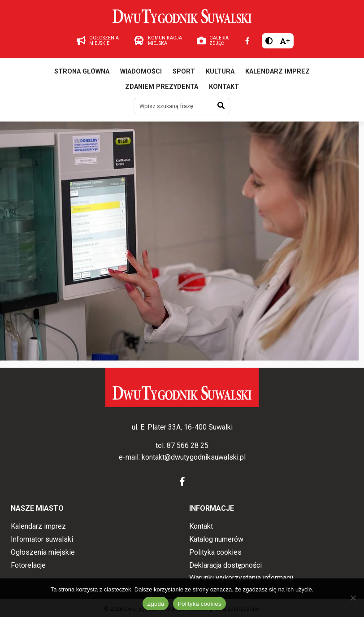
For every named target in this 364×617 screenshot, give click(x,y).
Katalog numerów (216, 539)
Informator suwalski (42, 539)
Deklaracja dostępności (225, 565)
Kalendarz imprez (277, 72)
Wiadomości (141, 72)
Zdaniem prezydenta (162, 87)
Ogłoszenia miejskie (43, 552)
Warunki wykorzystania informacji (241, 578)
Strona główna (82, 72)
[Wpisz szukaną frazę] (173, 106)
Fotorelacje (28, 565)
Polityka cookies (215, 552)
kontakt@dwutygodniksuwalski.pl (194, 457)
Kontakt (224, 87)
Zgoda (156, 604)
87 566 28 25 (188, 445)
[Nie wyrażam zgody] (353, 598)
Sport (184, 72)
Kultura (220, 72)
